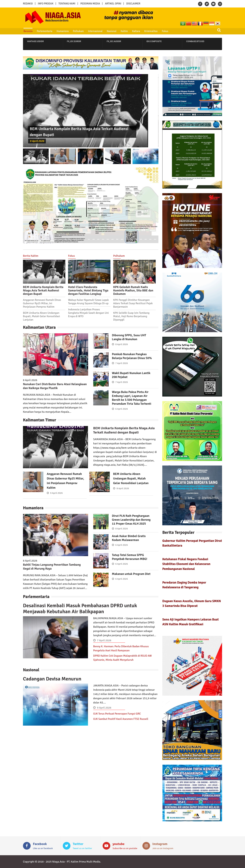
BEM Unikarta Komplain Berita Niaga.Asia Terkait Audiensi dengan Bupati (43, 290)
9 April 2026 (37, 141)
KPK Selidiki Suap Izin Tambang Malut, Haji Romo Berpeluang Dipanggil (131, 316)
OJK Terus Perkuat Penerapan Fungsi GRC (117, 714)
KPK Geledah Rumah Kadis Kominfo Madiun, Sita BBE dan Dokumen (133, 290)
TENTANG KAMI (67, 4)
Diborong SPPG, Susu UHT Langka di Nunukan (129, 337)
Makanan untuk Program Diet (131, 574)
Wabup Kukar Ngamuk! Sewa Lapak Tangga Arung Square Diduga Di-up (89, 302)
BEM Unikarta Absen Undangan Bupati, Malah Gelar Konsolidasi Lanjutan (41, 316)
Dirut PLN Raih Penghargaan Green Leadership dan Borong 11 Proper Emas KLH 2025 (131, 520)
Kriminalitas (151, 31)
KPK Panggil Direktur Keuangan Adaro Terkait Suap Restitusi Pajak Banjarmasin (133, 303)
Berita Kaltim (31, 256)
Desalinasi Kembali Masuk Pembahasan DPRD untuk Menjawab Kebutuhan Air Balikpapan (80, 609)
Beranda (28, 31)
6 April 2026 (122, 409)
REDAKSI (28, 4)
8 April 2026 (122, 344)
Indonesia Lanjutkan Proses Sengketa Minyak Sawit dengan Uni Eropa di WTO (88, 313)
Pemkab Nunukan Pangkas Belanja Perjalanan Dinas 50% (132, 356)
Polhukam (78, 31)
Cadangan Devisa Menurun (52, 679)
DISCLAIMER (133, 4)
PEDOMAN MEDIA (90, 4)
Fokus (165, 31)
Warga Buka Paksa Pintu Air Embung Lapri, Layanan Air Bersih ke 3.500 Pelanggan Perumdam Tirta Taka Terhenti (132, 398)
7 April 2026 (122, 363)
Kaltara (136, 31)
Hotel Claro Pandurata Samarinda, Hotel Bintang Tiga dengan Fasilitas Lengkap (88, 290)
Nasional (112, 31)
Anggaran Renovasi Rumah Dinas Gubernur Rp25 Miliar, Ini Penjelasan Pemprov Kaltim (42, 303)
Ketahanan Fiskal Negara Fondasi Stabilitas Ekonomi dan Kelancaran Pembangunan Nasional (186, 564)
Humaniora (63, 31)
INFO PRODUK (46, 4)
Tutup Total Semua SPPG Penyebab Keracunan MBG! (130, 557)
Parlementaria (45, 31)
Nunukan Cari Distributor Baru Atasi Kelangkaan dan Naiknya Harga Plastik (55, 386)
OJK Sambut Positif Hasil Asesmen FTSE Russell (121, 719)
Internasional (95, 31)
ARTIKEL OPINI (113, 4)
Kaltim (124, 31)
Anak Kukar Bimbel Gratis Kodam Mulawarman (129, 538)
